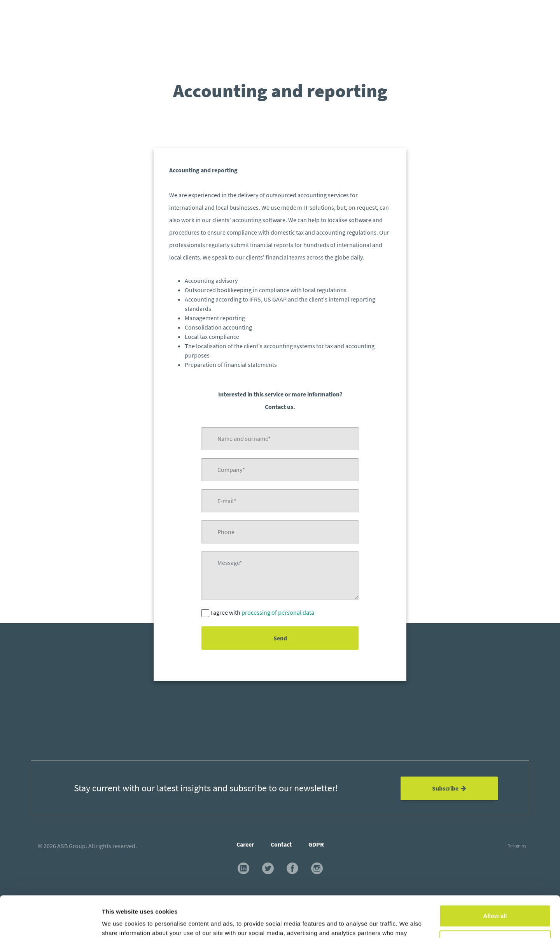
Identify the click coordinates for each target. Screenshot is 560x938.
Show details (120, 923)
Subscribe (449, 788)
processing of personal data (278, 612)
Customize (495, 900)
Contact (281, 844)
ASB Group (71, 846)
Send (280, 638)
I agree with (262, 612)
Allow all (495, 875)
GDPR (316, 844)
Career (245, 844)
